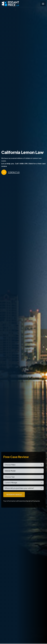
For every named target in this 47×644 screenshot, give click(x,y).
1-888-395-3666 (26, 163)
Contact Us (14, 172)
